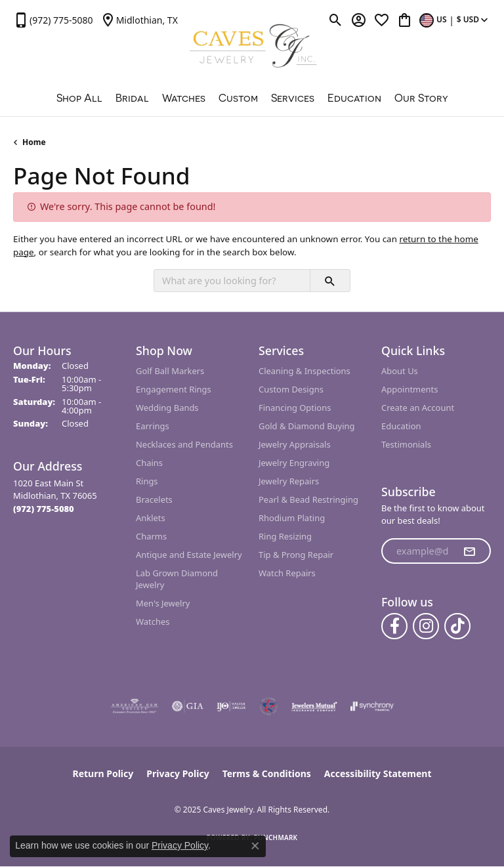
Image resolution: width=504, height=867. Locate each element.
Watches (184, 98)
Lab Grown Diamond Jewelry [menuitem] (177, 579)
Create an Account (418, 408)
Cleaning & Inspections (304, 371)
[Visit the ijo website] (231, 706)
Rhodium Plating (292, 518)
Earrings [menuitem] (153, 426)
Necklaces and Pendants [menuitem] (184, 444)
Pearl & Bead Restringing (308, 499)
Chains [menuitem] (149, 463)
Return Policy (103, 773)
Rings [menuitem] (147, 481)
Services (293, 98)
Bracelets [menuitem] (154, 499)
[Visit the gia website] (188, 706)
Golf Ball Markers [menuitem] (170, 371)
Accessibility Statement (378, 773)
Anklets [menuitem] (151, 518)
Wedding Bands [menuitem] (167, 408)
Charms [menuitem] (151, 536)
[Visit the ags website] (135, 706)
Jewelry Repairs (289, 481)
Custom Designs (291, 389)
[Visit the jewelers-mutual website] (314, 706)
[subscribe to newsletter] (469, 551)
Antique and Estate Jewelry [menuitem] (189, 555)
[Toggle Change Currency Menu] (455, 20)
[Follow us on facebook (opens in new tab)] (394, 626)
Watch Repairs (287, 573)
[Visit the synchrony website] (372, 706)
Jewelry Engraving (294, 463)
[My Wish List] (382, 20)
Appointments (409, 389)
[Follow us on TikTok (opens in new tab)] (457, 626)
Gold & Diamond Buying (307, 426)
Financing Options (295, 408)
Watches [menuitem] (153, 622)
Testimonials (406, 444)
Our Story (421, 98)
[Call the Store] (44, 509)
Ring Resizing (285, 536)
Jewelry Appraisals (295, 444)
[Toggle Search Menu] (336, 20)
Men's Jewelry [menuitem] (163, 603)
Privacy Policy (178, 773)
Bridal (132, 98)
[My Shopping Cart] (405, 20)
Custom (238, 98)
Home (34, 142)
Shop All (79, 98)
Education (354, 98)
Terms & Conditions (267, 773)
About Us (400, 371)
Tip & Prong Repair (296, 555)
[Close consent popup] (255, 846)
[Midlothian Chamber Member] (268, 706)
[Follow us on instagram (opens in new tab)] (426, 626)
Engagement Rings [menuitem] (174, 389)
